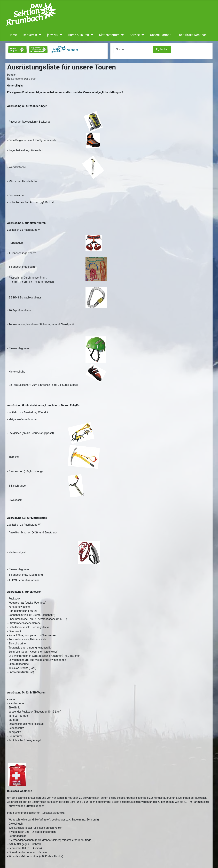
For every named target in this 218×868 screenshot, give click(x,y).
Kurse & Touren (79, 35)
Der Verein (30, 35)
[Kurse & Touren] (91, 35)
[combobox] (133, 49)
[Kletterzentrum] (122, 35)
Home (13, 35)
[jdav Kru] (60, 35)
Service (135, 35)
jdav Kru (53, 35)
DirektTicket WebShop (192, 35)
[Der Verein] (39, 35)
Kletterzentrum (109, 35)
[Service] (142, 35)
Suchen (162, 49)
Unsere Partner (160, 35)
